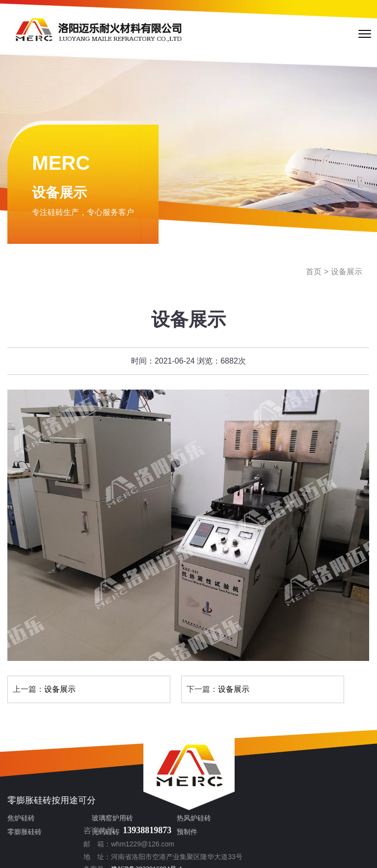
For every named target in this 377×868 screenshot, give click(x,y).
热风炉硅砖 (140, 820)
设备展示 (347, 273)
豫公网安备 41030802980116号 (291, 842)
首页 (314, 273)
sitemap (251, 854)
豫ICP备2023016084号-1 (304, 829)
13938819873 (304, 778)
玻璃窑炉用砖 (86, 820)
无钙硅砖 (79, 833)
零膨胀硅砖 (29, 802)
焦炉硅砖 (21, 820)
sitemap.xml (281, 854)
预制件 (134, 833)
